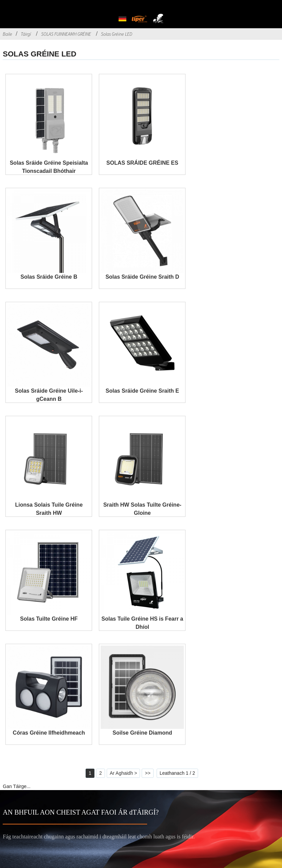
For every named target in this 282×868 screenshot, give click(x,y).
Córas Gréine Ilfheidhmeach (49, 733)
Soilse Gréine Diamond (142, 733)
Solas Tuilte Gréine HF (49, 619)
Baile (7, 34)
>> (147, 773)
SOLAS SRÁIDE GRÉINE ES (142, 163)
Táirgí (26, 34)
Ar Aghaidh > (124, 773)
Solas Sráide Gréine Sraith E (142, 391)
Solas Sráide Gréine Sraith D (142, 277)
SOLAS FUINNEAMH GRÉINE (66, 34)
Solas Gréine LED (117, 34)
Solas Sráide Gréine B (49, 277)
